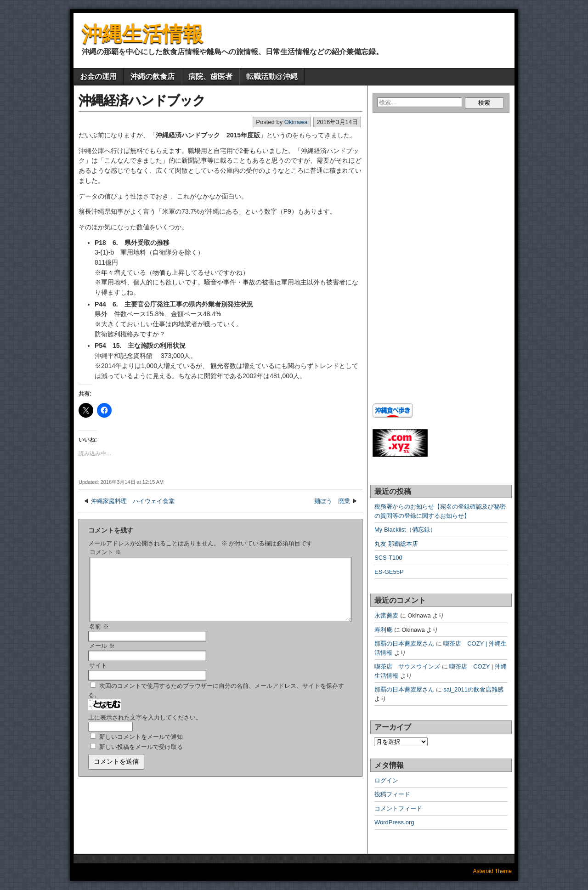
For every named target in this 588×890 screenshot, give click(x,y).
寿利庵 (383, 630)
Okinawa (296, 122)
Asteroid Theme (493, 871)
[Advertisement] (430, 204)
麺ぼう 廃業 (332, 501)
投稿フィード (392, 794)
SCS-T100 (388, 558)
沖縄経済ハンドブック (142, 100)
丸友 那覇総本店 (396, 544)
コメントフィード (398, 808)
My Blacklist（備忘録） (405, 530)
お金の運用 (98, 77)
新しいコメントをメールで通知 (141, 748)
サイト (98, 677)
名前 (99, 638)
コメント (105, 552)
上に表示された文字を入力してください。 (145, 728)
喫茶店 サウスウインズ (407, 666)
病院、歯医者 (210, 77)
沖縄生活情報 (142, 34)
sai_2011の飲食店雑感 (473, 689)
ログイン (386, 780)
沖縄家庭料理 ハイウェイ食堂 (133, 501)
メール (102, 657)
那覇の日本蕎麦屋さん (404, 643)
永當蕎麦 (386, 615)
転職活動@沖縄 (272, 77)
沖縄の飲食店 (153, 77)
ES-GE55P (389, 572)
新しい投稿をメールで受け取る (141, 758)
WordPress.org (394, 822)
